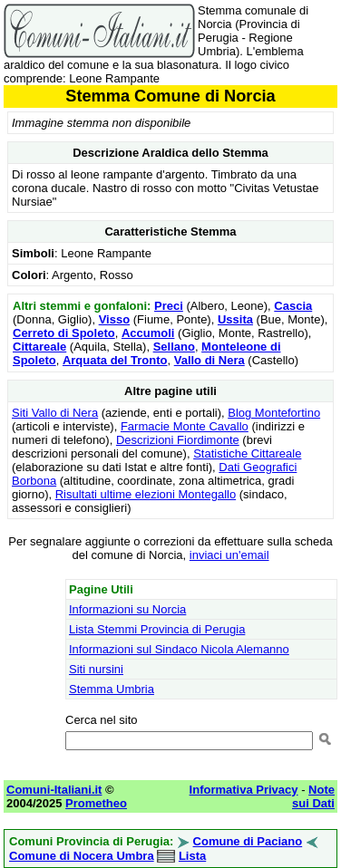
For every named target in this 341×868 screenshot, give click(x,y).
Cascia (293, 306)
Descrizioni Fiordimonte (178, 440)
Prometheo (96, 803)
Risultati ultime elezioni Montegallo (146, 494)
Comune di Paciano (248, 841)
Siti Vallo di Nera (55, 413)
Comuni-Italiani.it (54, 790)
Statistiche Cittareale (247, 453)
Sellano (174, 347)
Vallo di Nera (209, 360)
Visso (114, 319)
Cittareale (39, 347)
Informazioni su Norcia (127, 609)
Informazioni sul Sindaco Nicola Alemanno (179, 649)
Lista (192, 856)
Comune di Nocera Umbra (82, 856)
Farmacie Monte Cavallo (185, 426)
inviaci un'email (229, 555)
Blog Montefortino (274, 413)
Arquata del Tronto (115, 360)
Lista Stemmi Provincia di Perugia (157, 629)
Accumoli (148, 333)
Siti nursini (96, 669)
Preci (169, 306)
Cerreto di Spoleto (64, 333)
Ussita (235, 319)
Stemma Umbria (112, 689)
